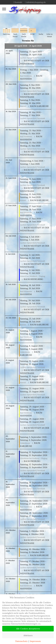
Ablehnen (28, 635)
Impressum (35, 641)
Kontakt (18, 2)
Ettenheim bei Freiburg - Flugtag (34, 458)
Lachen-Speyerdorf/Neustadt (33, 58)
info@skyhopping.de (36, 2)
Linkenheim (25, 352)
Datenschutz (21, 641)
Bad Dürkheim (26, 76)
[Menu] (4, 9)
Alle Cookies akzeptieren (28, 629)
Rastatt (23, 106)
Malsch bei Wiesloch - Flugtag (33, 276)
